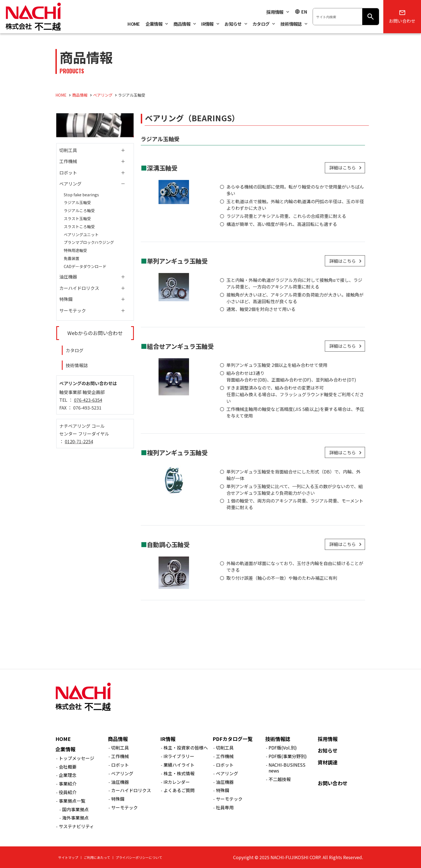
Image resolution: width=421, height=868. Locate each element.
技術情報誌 (77, 365)
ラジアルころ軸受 (79, 210)
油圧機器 (68, 277)
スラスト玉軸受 (77, 218)
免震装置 (72, 258)
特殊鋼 (66, 299)
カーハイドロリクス (79, 288)
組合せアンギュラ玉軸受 (180, 346)
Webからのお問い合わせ (95, 333)
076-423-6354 (88, 400)
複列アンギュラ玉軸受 (177, 452)
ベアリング (70, 184)
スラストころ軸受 (79, 226)
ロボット (68, 172)
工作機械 (68, 161)
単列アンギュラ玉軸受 (177, 261)
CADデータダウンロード (85, 266)
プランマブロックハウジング (89, 242)
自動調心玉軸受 (168, 544)
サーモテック (73, 310)
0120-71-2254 (79, 441)
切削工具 (68, 150)
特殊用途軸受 (75, 250)
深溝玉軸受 (162, 168)
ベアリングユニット (81, 235)
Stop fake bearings (81, 195)
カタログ (75, 350)
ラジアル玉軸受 (77, 202)
